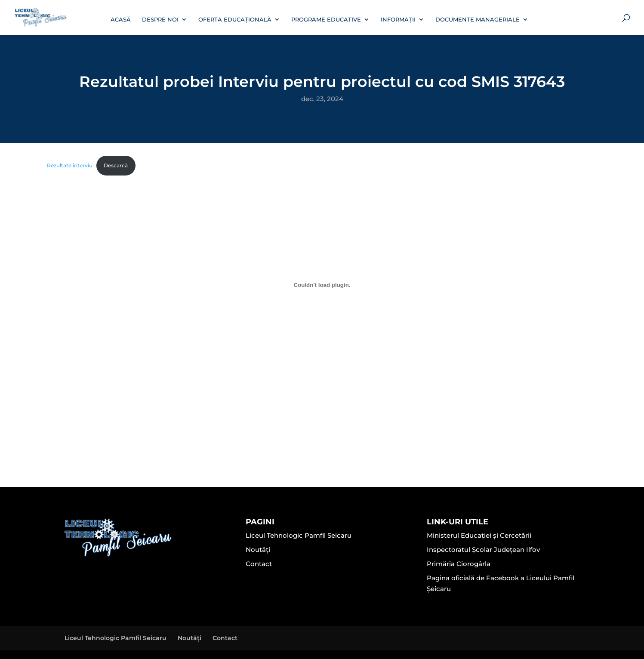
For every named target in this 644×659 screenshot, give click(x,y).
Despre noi (160, 20)
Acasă (121, 20)
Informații (398, 20)
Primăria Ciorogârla (459, 564)
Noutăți (258, 550)
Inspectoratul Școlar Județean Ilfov (483, 550)
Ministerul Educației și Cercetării (479, 535)
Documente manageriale (478, 20)
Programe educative (326, 20)
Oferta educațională (235, 20)
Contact (259, 564)
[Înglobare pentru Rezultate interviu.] (322, 285)
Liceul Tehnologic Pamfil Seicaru (299, 535)
